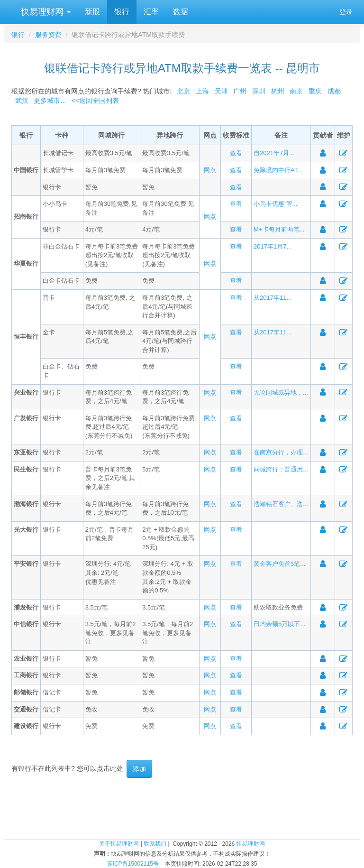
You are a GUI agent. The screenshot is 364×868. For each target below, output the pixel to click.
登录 (346, 12)
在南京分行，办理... (281, 452)
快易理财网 (45, 12)
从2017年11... (273, 298)
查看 (236, 153)
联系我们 (155, 844)
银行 (122, 12)
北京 (183, 91)
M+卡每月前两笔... (279, 229)
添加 (139, 769)
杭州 (278, 91)
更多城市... (48, 101)
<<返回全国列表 (95, 101)
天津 (221, 91)
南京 (296, 91)
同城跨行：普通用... (281, 469)
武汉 (22, 101)
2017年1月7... (273, 246)
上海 (202, 91)
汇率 (151, 12)
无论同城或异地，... (281, 392)
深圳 (259, 91)
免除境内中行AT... (278, 170)
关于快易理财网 (119, 844)
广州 (240, 91)
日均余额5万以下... (279, 624)
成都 (334, 91)
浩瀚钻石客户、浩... (281, 504)
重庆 (315, 91)
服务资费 (48, 35)
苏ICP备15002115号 (133, 864)
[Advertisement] (182, 809)
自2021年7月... (274, 153)
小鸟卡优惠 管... (275, 204)
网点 (210, 170)
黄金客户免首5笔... (279, 564)
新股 (92, 12)
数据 (181, 12)
